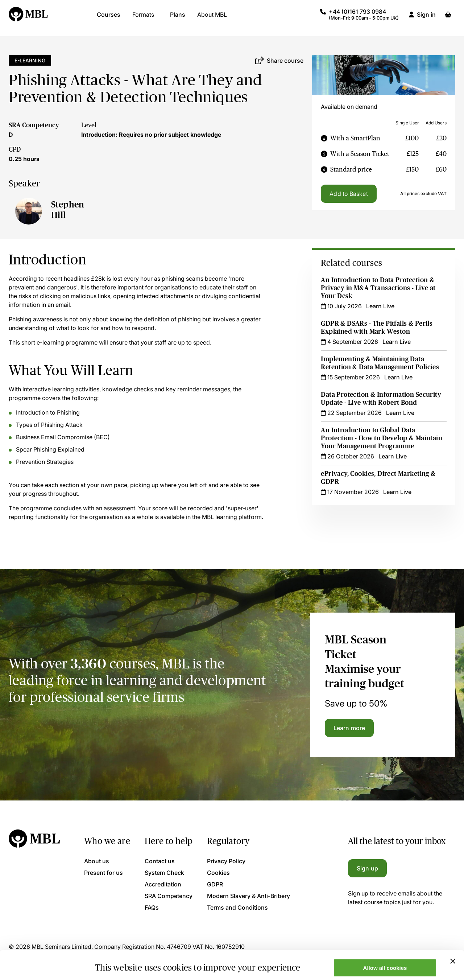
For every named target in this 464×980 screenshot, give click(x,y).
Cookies (218, 873)
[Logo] (29, 18)
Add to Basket (349, 194)
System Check (164, 873)
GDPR (215, 884)
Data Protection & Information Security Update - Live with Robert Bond (381, 399)
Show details (112, 963)
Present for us (103, 873)
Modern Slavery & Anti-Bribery (248, 896)
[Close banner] (453, 934)
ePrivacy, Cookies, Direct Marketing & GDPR (378, 478)
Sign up (367, 868)
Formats (143, 18)
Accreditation (163, 884)
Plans (178, 18)
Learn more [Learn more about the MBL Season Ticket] (349, 728)
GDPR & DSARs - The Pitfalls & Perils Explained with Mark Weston (377, 328)
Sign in (426, 18)
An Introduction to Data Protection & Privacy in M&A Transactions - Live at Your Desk (378, 288)
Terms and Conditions (237, 907)
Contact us (160, 861)
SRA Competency (34, 125)
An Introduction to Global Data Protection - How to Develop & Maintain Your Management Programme (382, 438)
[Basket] (448, 18)
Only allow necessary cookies (385, 962)
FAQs (152, 907)
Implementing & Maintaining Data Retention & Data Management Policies (380, 363)
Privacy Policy (226, 861)
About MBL (212, 18)
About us (97, 861)
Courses (109, 18)
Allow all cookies (385, 941)
